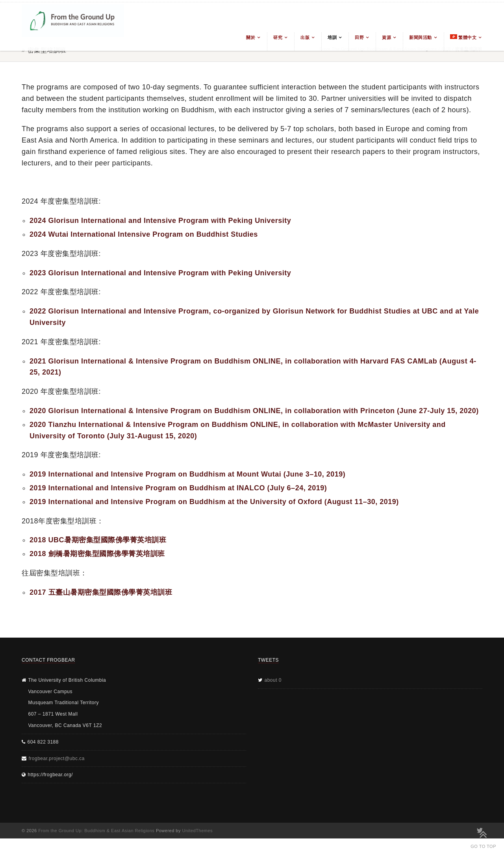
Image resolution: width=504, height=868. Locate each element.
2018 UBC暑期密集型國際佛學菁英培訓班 (98, 540)
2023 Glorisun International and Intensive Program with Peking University (160, 273)
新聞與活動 (421, 37)
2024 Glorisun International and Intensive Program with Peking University (160, 221)
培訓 (332, 37)
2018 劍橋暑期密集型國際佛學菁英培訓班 (97, 554)
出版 (305, 37)
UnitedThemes (198, 831)
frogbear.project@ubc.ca (57, 759)
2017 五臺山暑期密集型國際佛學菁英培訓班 (101, 592)
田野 (359, 37)
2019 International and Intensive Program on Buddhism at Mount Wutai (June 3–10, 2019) (187, 474)
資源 (386, 37)
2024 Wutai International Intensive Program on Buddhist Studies (144, 234)
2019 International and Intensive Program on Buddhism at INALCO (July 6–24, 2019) (178, 488)
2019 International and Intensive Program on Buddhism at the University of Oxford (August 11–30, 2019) (214, 502)
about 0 (273, 680)
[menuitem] (463, 42)
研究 (278, 37)
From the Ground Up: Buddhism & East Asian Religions (96, 831)
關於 (251, 37)
